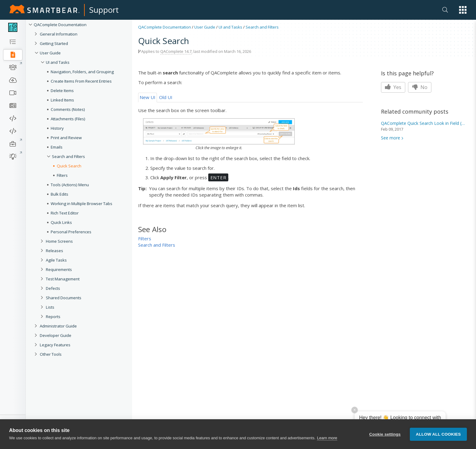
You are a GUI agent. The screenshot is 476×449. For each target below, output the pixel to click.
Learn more (327, 438)
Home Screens (59, 241)
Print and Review (66, 138)
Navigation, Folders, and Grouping (82, 72)
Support (104, 10)
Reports (53, 317)
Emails (57, 147)
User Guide (50, 53)
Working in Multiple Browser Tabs (82, 204)
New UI (148, 97)
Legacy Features (55, 345)
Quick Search (69, 166)
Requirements (59, 269)
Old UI (166, 97)
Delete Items (62, 91)
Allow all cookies (438, 434)
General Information (59, 34)
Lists (50, 307)
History (57, 128)
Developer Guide (56, 335)
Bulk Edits (59, 194)
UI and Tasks (58, 62)
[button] (463, 10)
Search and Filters (68, 156)
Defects (53, 288)
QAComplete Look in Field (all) (423, 123)
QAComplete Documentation (60, 25)
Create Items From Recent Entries (81, 81)
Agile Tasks (56, 260)
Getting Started (54, 43)
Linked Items (62, 100)
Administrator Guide (58, 326)
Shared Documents (64, 298)
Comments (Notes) (68, 109)
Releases (54, 251)
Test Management (63, 279)
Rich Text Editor (65, 213)
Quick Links (61, 222)
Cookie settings (385, 434)
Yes (393, 87)
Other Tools (51, 354)
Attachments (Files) (68, 119)
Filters (62, 175)
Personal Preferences (71, 232)
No (420, 87)
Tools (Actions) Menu (70, 185)
